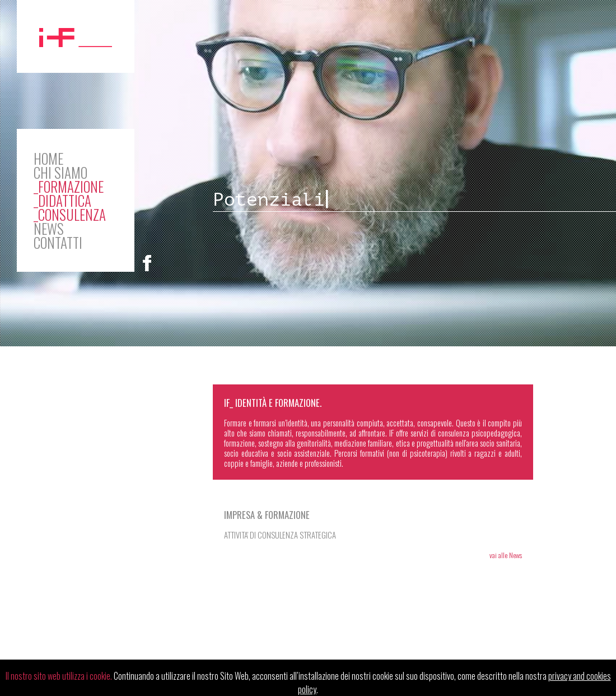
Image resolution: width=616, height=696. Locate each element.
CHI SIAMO (60, 172)
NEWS (49, 228)
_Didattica (62, 200)
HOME (48, 158)
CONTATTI (58, 242)
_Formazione (69, 186)
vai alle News (506, 555)
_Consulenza (70, 214)
